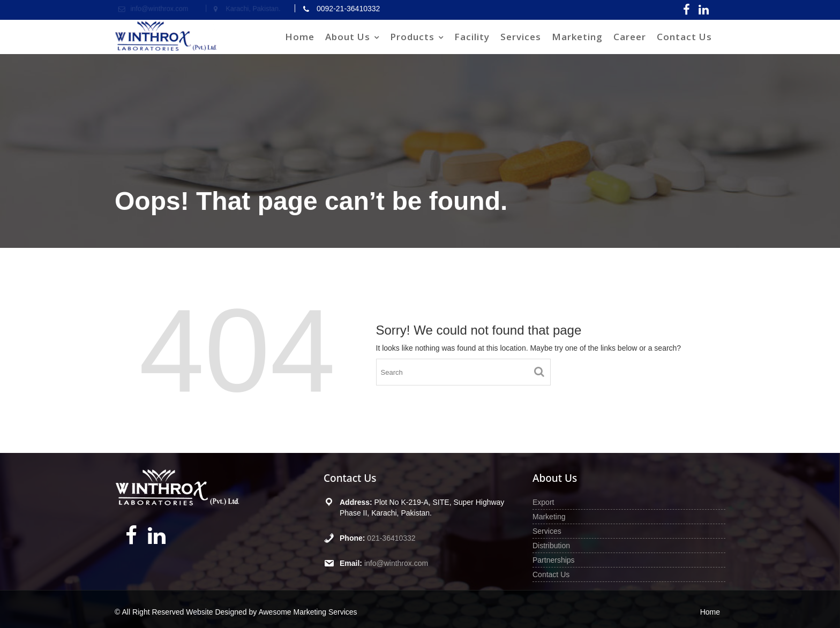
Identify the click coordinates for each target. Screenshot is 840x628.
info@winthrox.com (396, 563)
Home (300, 37)
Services (521, 37)
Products (412, 37)
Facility (472, 37)
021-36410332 (391, 538)
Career (630, 37)
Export (543, 502)
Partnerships (554, 560)
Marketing (577, 37)
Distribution (551, 546)
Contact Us (684, 37)
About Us (348, 37)
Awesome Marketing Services (307, 612)
